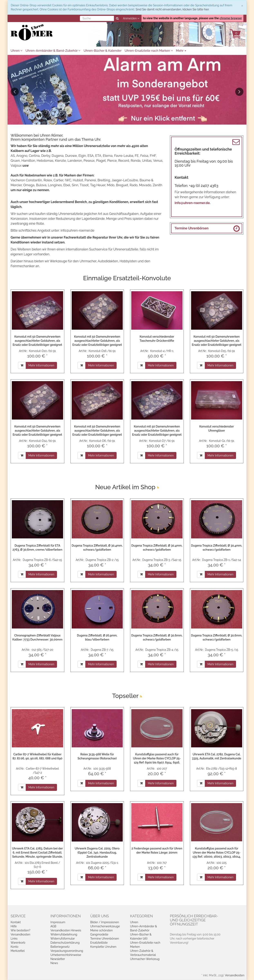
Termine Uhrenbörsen (192, 228)
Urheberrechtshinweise (66, 955)
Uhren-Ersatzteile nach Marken (149, 51)
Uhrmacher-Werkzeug (145, 959)
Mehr (181, 51)
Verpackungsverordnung (67, 951)
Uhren (17, 51)
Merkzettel (18, 951)
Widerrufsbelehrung (64, 934)
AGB (53, 926)
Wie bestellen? (20, 930)
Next (239, 92)
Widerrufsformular (63, 939)
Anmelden (131, 18)
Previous (15, 92)
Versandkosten (20, 934)
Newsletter (58, 959)
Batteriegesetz (60, 947)
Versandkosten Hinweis (66, 930)
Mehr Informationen (41, 365)
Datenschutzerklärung (65, 943)
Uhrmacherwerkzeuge (105, 926)
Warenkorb (18, 943)
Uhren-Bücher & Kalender (102, 51)
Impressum (58, 922)
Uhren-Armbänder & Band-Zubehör (53, 51)
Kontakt (16, 922)
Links (14, 939)
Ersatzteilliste (99, 943)
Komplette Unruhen (103, 947)
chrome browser (231, 18)
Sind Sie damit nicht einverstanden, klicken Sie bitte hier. (172, 9)
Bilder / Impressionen (105, 922)
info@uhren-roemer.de (77, 230)
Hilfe (14, 926)
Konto (14, 947)
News (54, 963)
